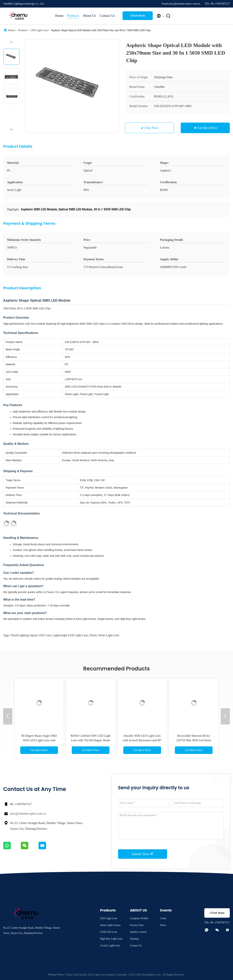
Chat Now (138, 16)
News (163, 925)
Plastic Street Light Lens (104, 635)
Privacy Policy (56, 975)
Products (73, 16)
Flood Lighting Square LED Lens (31, 635)
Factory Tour (137, 925)
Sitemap (134, 939)
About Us (89, 16)
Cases (163, 918)
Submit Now (143, 854)
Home (59, 16)
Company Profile (139, 918)
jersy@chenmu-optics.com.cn (28, 814)
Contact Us (108, 16)
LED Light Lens (39, 30)
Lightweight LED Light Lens (70, 635)
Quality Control (138, 932)
